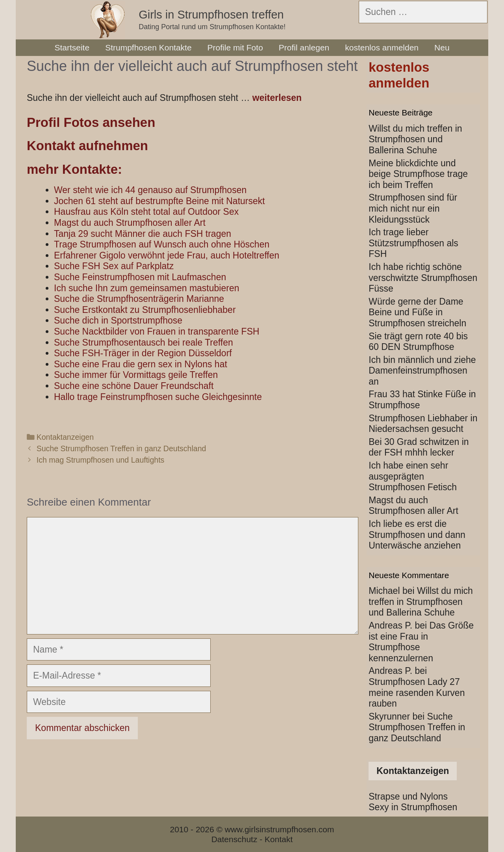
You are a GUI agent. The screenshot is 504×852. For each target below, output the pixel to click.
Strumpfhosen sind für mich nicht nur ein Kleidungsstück (413, 208)
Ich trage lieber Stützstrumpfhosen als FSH (413, 243)
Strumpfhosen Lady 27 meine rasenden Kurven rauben (417, 693)
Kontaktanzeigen (65, 437)
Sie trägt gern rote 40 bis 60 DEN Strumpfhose (418, 342)
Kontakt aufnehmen (87, 146)
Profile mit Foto (235, 47)
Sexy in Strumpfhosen (413, 807)
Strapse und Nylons (408, 796)
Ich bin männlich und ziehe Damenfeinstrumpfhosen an (422, 371)
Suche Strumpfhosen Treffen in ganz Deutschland (121, 448)
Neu (442, 47)
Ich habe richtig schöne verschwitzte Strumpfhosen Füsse (423, 278)
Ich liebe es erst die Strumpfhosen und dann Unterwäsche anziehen (417, 535)
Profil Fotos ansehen (91, 122)
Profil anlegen (304, 47)
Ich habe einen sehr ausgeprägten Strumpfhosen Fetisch (413, 476)
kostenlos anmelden (382, 47)
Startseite (72, 47)
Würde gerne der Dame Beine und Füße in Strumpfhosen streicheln (417, 312)
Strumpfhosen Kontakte (148, 47)
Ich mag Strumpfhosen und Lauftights (101, 460)
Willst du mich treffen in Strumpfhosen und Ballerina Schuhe (415, 139)
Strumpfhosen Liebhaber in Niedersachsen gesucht (423, 424)
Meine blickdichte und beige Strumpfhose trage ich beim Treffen (418, 174)
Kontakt (279, 839)
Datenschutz (234, 839)
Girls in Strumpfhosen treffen (211, 15)
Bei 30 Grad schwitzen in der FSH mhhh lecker (419, 447)
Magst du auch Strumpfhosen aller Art (413, 506)
